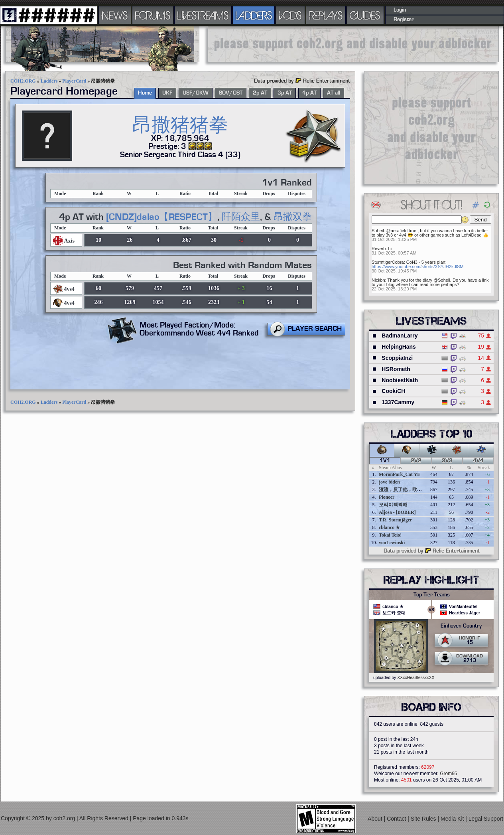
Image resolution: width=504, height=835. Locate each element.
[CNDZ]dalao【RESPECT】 (162, 217)
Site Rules (424, 819)
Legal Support (486, 819)
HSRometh (396, 369)
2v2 (416, 461)
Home (145, 93)
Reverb (379, 249)
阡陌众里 (241, 217)
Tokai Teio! (390, 535)
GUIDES (365, 15)
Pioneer (387, 497)
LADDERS (254, 15)
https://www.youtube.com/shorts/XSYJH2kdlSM (417, 266)
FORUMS (153, 15)
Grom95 (448, 774)
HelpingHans (399, 347)
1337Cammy (398, 402)
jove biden (389, 482)
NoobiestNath (400, 380)
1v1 (385, 461)
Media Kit (453, 819)
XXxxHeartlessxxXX (416, 677)
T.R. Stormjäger (395, 520)
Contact (397, 819)
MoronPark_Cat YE (400, 474)
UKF (167, 93)
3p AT (285, 93)
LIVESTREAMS (203, 15)
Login (400, 10)
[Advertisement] (353, 44)
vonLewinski (392, 543)
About (376, 819)
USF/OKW (196, 93)
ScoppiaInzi (397, 358)
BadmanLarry (400, 336)
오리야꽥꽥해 (393, 505)
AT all (334, 93)
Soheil (378, 231)
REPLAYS (326, 15)
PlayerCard (74, 81)
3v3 (447, 461)
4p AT (309, 93)
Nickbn (378, 280)
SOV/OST (231, 93)
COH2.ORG (23, 81)
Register (404, 20)
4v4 (478, 461)
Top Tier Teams (432, 595)
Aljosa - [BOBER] (397, 512)
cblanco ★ (389, 527)
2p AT (260, 93)
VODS (290, 15)
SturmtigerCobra (388, 262)
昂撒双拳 (293, 217)
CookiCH (393, 391)
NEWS (115, 15)
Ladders (49, 81)
